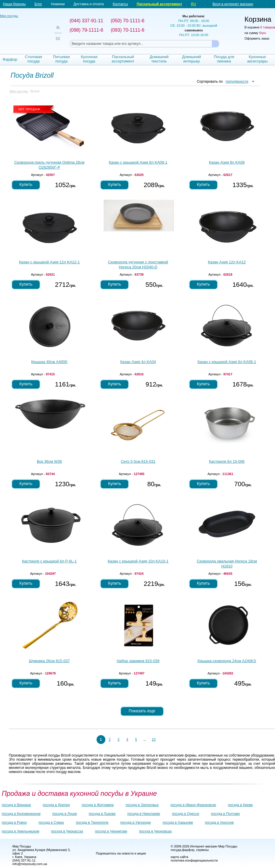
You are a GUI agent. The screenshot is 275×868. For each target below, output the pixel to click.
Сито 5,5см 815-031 (138, 461)
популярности (237, 82)
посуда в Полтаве (225, 814)
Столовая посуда (33, 59)
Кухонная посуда (89, 59)
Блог (38, 4)
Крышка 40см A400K (49, 362)
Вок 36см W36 (49, 461)
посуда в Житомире (98, 805)
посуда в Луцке (65, 814)
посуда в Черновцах (155, 831)
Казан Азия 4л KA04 (138, 362)
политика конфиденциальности (194, 860)
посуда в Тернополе (92, 823)
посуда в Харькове (178, 823)
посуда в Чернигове (111, 831)
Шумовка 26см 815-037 (49, 661)
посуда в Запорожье (142, 805)
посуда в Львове (102, 814)
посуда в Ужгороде (136, 823)
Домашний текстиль (159, 59)
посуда (176, 850)
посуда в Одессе (186, 814)
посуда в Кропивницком (21, 814)
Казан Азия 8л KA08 (227, 162)
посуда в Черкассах (67, 831)
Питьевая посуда (62, 59)
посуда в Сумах (51, 823)
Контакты (120, 4)
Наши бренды (14, 4)
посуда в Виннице (16, 805)
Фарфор (10, 59)
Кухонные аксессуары (257, 59)
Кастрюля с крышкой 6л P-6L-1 (49, 561)
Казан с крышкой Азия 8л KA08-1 (138, 162)
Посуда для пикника (224, 59)
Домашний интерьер (191, 59)
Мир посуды (23, 29)
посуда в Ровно (14, 823)
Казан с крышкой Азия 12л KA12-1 (49, 262)
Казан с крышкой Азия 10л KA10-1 (138, 561)
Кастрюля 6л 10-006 (227, 461)
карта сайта (180, 857)
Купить (26, 184)
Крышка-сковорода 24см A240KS (227, 661)
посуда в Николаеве (144, 814)
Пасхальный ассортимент (160, 4)
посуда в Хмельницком (21, 831)
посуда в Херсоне (219, 823)
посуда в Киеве (241, 805)
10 (154, 740)
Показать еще (142, 711)
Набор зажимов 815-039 (138, 661)
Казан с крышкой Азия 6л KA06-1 (227, 362)
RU (194, 4)
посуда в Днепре (56, 805)
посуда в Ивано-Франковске (193, 805)
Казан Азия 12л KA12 (227, 262)
